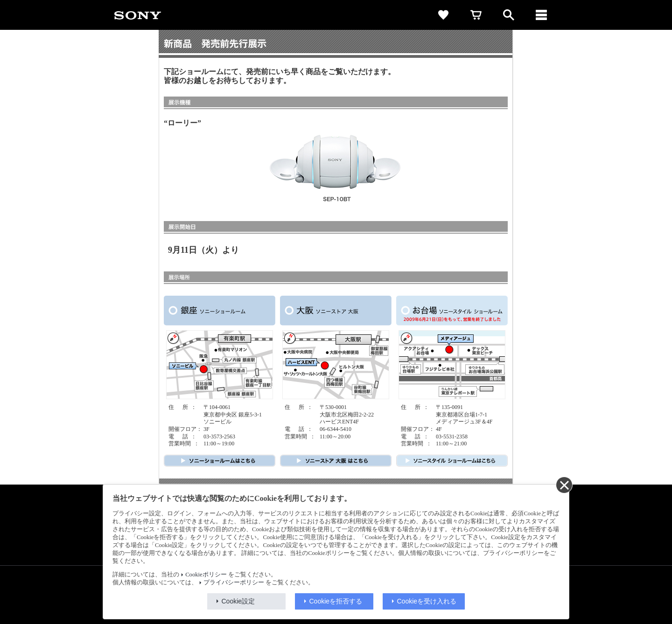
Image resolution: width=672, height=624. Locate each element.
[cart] (476, 15)
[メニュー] (541, 15)
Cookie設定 (238, 601)
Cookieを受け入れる (427, 601)
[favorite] (443, 15)
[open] (509, 15)
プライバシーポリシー (234, 582)
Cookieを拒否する (336, 601)
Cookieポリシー (206, 575)
